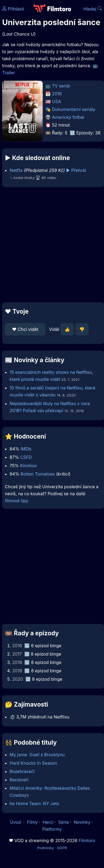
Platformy (52, 829)
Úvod (16, 822)
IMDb (26, 449)
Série (64, 822)
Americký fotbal (68, 117)
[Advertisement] (51, 245)
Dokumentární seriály (74, 109)
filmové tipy (17, 501)
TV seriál (61, 86)
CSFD (26, 457)
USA (57, 101)
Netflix (16, 170)
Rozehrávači (22, 771)
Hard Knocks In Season (33, 763)
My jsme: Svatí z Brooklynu (37, 755)
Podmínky (45, 848)
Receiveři (19, 780)
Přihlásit (13, 9)
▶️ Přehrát (76, 170)
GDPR (62, 848)
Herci (48, 822)
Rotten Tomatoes (38, 474)
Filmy (32, 822)
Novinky (82, 822)
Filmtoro (87, 840)
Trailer (9, 73)
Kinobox (28, 466)
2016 (57, 94)
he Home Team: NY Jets (34, 803)
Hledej (93, 9)
